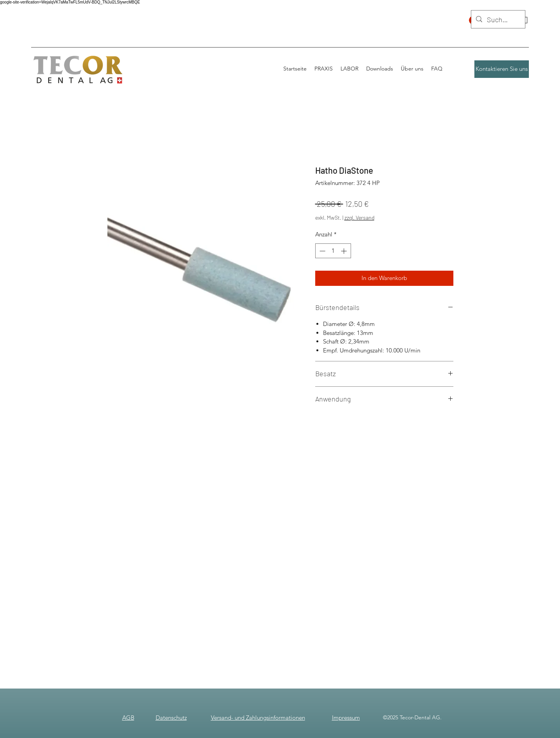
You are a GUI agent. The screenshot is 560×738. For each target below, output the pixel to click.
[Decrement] (322, 251)
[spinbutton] (333, 251)
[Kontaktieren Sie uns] (502, 69)
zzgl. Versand (359, 218)
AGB (128, 718)
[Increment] (345, 251)
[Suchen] (498, 20)
